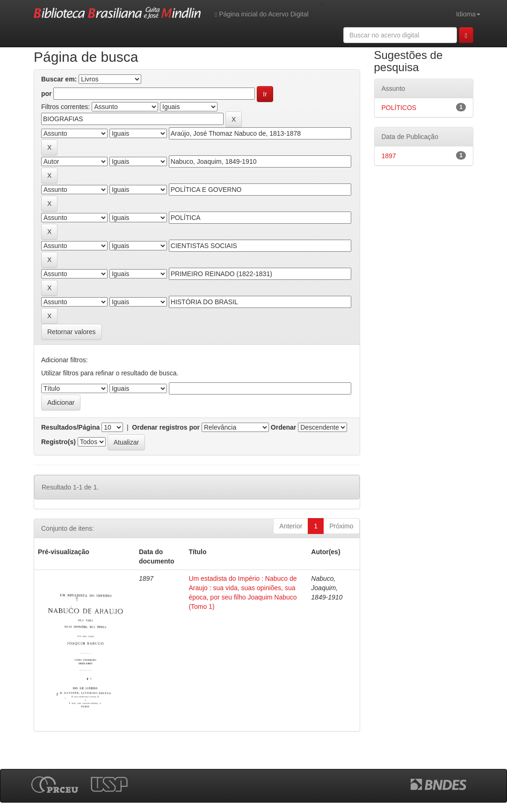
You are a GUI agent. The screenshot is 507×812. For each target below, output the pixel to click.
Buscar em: (59, 79)
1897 (389, 156)
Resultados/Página (70, 427)
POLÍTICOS (399, 108)
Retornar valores (72, 332)
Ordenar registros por (166, 427)
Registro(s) (58, 442)
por (47, 94)
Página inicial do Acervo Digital (261, 14)
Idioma (468, 14)
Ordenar (283, 427)
